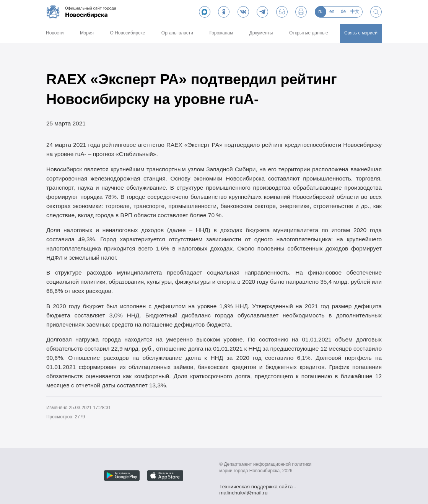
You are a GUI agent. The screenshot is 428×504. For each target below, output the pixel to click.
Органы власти (177, 33)
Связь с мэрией (361, 33)
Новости (55, 33)
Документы (261, 33)
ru (320, 11)
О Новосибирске (128, 33)
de (343, 11)
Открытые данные (309, 33)
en (332, 11)
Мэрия (87, 33)
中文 (355, 11)
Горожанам (221, 33)
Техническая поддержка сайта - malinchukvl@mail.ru (258, 487)
